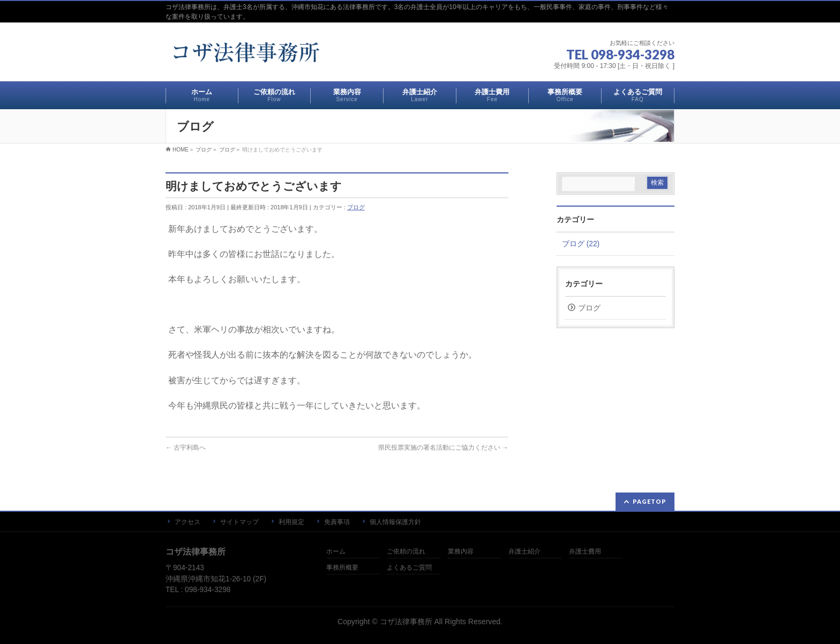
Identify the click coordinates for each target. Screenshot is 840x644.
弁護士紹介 (524, 552)
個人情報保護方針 (395, 522)
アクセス (187, 522)
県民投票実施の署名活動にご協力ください (443, 448)
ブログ (356, 207)
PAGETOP (650, 501)
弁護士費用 (585, 552)
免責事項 (337, 522)
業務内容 (461, 552)
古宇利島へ (186, 448)
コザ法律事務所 (406, 622)
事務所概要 (342, 568)
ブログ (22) (581, 244)
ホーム (336, 552)
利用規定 (291, 522)
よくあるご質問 (409, 568)
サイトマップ (239, 522)
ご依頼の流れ (406, 552)
